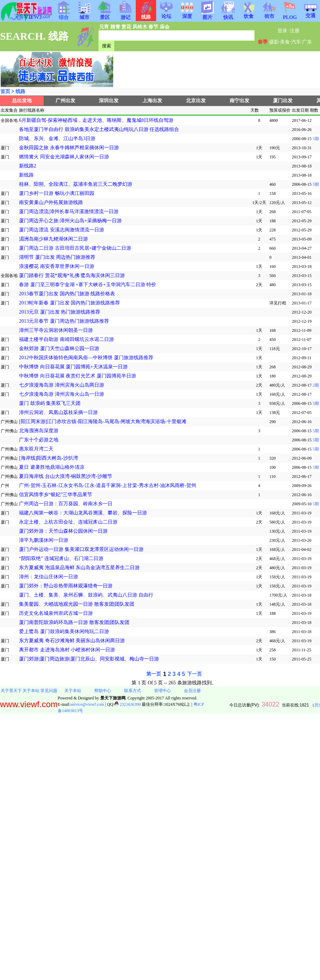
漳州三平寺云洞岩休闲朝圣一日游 (56, 330)
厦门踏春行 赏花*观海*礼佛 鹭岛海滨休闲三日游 (72, 275)
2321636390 (127, 704)
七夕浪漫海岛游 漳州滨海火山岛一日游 (62, 394)
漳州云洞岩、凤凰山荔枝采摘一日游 (58, 412)
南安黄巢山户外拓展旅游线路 (51, 202)
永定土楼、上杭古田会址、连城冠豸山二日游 (68, 522)
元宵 (104, 27)
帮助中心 (103, 691)
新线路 (26, 175)
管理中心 (162, 691)
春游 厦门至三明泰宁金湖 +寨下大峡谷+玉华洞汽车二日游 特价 (88, 285)
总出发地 (22, 101)
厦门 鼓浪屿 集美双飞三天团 (50, 403)
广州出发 (65, 101)
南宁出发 (239, 101)
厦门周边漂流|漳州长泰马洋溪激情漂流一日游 (69, 212)
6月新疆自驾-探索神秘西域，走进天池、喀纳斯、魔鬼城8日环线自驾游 (96, 120)
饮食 (249, 14)
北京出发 (196, 101)
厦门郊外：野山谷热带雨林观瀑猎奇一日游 (66, 586)
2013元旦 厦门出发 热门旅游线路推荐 (60, 312)
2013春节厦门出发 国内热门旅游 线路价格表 (67, 294)
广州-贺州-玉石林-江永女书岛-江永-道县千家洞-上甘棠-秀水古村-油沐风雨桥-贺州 (108, 485)
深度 (187, 14)
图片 (207, 15)
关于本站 (31, 691)
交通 (311, 13)
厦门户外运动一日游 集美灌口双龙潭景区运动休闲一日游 (81, 549)
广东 (307, 42)
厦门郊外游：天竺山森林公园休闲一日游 (63, 531)
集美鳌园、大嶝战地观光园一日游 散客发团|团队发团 (77, 604)
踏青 (115, 27)
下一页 (194, 674)
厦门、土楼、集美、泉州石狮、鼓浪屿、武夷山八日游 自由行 (86, 595)
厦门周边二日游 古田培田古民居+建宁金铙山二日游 (75, 248)
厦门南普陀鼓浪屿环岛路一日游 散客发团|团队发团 (74, 622)
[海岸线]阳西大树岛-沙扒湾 (49, 458)
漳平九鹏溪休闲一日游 (44, 540)
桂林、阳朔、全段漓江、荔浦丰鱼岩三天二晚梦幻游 (76, 184)
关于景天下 (11, 691)
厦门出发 (283, 101)
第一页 (154, 674)
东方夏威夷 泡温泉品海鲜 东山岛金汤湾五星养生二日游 (79, 568)
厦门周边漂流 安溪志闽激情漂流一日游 (62, 230)
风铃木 (140, 27)
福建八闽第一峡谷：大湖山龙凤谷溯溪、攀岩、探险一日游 (83, 513)
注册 (295, 31)
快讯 (228, 15)
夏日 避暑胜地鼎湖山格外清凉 (52, 467)
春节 (153, 27)
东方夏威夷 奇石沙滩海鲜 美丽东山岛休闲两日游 (72, 641)
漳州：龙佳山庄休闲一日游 (49, 577)
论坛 (166, 14)
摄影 (274, 42)
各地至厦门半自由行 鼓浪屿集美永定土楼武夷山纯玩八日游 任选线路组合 (99, 129)
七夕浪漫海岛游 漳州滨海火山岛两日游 (62, 385)
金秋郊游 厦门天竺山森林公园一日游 (59, 348)
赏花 (126, 27)
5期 (315, 139)
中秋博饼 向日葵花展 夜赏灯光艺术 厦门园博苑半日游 (78, 376)
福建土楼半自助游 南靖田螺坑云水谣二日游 (66, 339)
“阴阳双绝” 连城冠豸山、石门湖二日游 (61, 558)
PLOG (290, 15)
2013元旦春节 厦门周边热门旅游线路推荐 (64, 321)
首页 (5, 91)
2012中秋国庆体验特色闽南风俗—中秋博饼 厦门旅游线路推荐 (86, 358)
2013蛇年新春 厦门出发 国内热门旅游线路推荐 (69, 303)
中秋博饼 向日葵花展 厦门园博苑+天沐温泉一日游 (73, 367)
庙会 (165, 27)
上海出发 (152, 101)
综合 (64, 15)
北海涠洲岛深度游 (39, 431)
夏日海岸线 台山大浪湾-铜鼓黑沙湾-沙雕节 (66, 476)
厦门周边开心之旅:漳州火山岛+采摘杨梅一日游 (70, 221)
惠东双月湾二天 (36, 449)
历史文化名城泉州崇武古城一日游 (56, 613)
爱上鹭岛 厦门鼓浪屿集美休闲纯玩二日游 (64, 632)
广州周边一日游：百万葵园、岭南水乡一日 (66, 504)
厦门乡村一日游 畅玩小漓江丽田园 (57, 193)
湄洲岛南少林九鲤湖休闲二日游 (53, 239)
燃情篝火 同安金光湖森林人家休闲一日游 (64, 157)
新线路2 (28, 166)
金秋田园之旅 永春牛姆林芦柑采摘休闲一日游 (69, 148)
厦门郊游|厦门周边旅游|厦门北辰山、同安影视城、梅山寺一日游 (89, 659)
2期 (315, 385)
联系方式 (133, 691)
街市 (269, 14)
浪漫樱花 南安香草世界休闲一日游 (57, 266)
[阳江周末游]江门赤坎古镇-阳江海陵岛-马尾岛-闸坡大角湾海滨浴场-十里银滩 (103, 422)
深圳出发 (109, 101)
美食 (285, 42)
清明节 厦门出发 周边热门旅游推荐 (57, 257)
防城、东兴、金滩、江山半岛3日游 (57, 139)
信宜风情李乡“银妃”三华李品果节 (56, 495)
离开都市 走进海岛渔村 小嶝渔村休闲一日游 (67, 650)
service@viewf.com (87, 704)
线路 (20, 91)
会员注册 (192, 691)
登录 (282, 31)
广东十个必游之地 (39, 440)
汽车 (296, 42)
